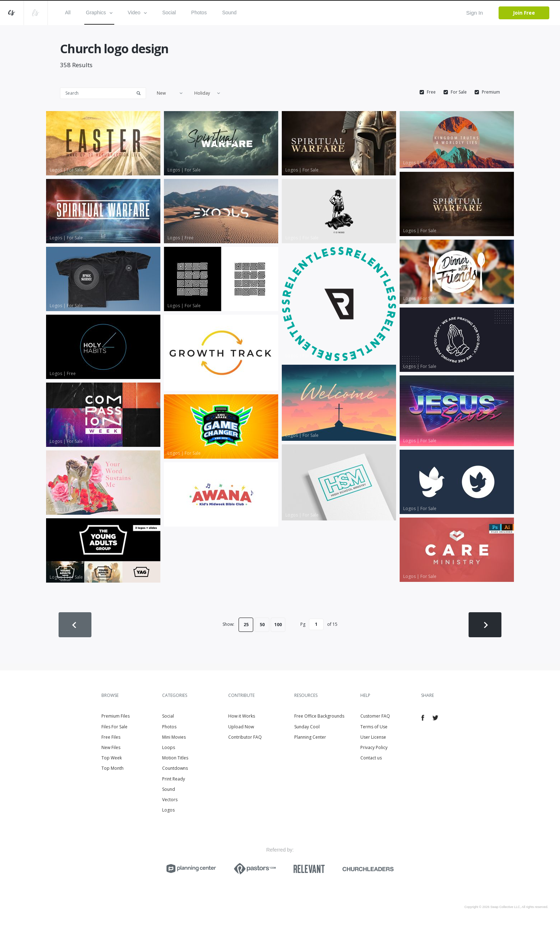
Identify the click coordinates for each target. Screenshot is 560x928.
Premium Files (116, 716)
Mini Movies (174, 737)
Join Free (524, 13)
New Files (111, 747)
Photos (199, 13)
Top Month (112, 768)
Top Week (112, 758)
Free (431, 92)
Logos (168, 810)
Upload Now (241, 727)
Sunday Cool (307, 727)
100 (278, 625)
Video (137, 13)
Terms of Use (374, 727)
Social (169, 13)
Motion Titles (175, 758)
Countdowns (175, 768)
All (68, 13)
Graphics (99, 13)
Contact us (371, 758)
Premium (491, 92)
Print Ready (174, 779)
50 (262, 625)
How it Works (242, 716)
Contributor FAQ (245, 737)
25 (246, 625)
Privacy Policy (374, 747)
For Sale (459, 92)
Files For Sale (114, 727)
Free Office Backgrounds (319, 716)
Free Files (111, 737)
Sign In (474, 13)
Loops (169, 747)
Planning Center (310, 737)
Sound (229, 13)
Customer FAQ (375, 716)
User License (373, 737)
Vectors (170, 800)
